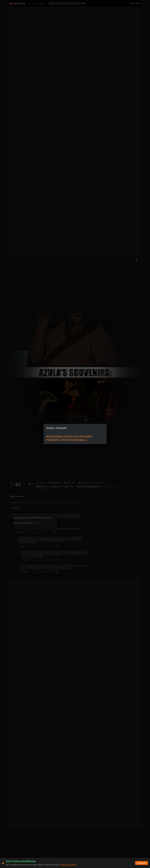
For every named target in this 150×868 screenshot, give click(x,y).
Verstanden (142, 863)
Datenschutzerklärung (69, 865)
